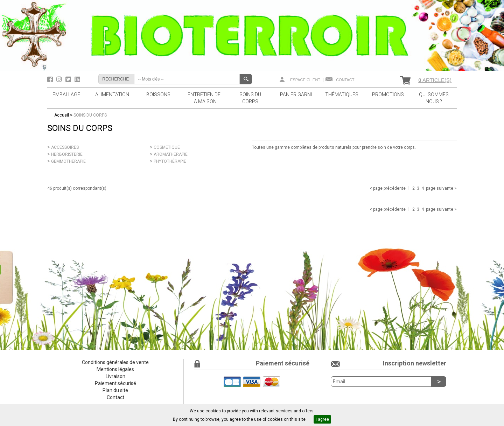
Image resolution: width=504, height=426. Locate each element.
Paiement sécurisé (115, 383)
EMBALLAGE (66, 95)
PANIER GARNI (296, 95)
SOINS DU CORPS (250, 98)
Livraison (115, 376)
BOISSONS (158, 95)
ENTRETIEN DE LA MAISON (204, 98)
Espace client (305, 80)
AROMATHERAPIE (171, 154)
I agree (322, 419)
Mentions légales (115, 369)
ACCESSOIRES (65, 147)
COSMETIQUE (167, 147)
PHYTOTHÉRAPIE (170, 161)
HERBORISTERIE (67, 154)
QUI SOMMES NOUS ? (434, 98)
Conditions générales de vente (115, 362)
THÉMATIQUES (342, 95)
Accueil (62, 115)
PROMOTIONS (388, 95)
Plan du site (115, 390)
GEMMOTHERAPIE (68, 161)
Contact (345, 80)
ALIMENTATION (112, 95)
